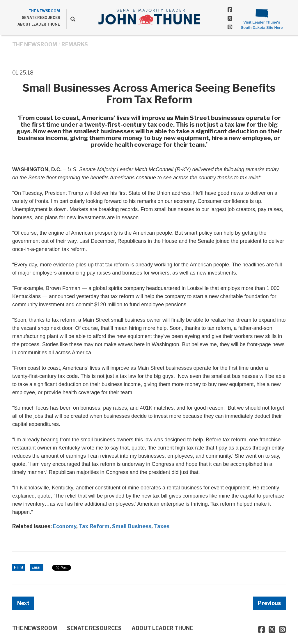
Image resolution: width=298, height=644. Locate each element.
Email (37, 567)
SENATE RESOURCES (41, 18)
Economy (65, 526)
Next (23, 603)
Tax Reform (94, 526)
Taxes (162, 526)
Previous (269, 603)
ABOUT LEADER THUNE (39, 24)
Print (19, 567)
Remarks (75, 44)
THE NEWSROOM (44, 11)
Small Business (132, 526)
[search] (71, 19)
